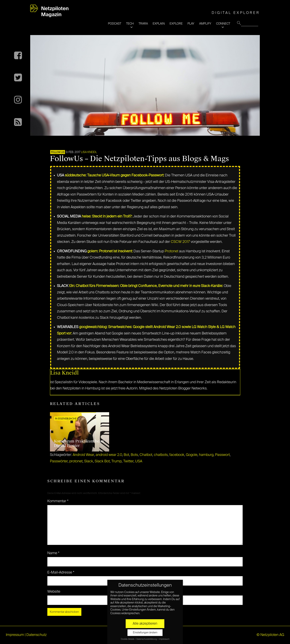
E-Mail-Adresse (61, 573)
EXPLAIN (159, 24)
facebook (177, 455)
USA (139, 461)
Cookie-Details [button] (128, 639)
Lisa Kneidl (89, 152)
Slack (89, 461)
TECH (130, 24)
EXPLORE (176, 24)
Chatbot (146, 455)
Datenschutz (37, 635)
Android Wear (83, 455)
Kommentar (58, 501)
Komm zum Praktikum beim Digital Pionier (79, 443)
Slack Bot (102, 461)
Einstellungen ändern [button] (145, 633)
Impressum (15, 635)
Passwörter (59, 461)
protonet (76, 461)
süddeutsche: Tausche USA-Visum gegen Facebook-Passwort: (114, 175)
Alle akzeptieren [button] (145, 624)
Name (53, 553)
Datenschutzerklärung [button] (147, 639)
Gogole (192, 455)
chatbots (161, 455)
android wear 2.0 (109, 455)
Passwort (222, 455)
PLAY (191, 24)
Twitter (128, 461)
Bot (126, 455)
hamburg (206, 455)
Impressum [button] (164, 639)
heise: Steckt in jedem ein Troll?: (107, 216)
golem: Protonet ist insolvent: (110, 251)
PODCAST (115, 24)
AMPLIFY (205, 24)
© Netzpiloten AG (270, 635)
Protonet (171, 251)
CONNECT (223, 24)
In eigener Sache (66, 419)
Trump (117, 461)
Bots (134, 455)
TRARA (143, 24)
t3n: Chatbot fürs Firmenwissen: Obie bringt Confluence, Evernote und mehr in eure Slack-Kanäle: (146, 286)
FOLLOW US (58, 152)
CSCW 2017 (180, 242)
